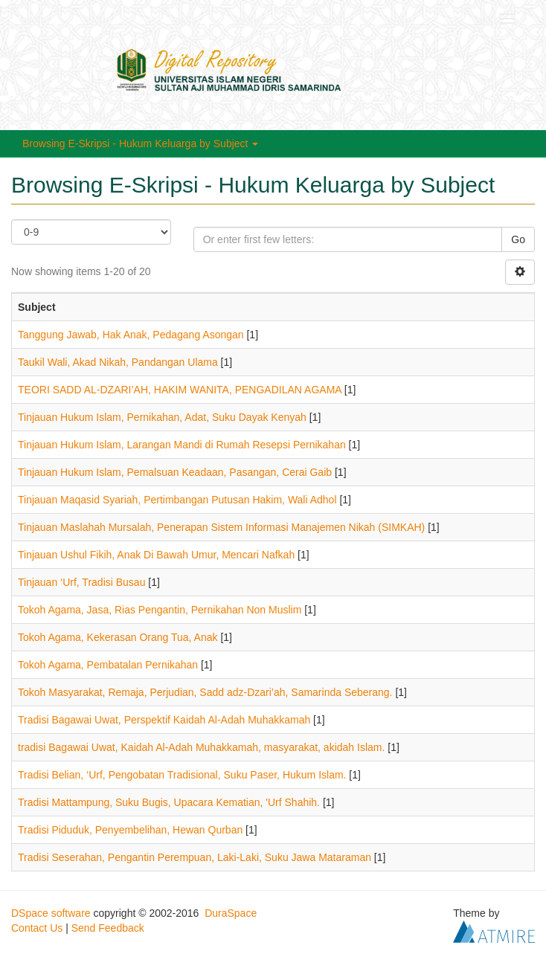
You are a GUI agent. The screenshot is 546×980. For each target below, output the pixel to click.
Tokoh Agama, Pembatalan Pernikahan (108, 665)
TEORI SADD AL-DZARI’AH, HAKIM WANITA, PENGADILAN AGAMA (180, 390)
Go (518, 239)
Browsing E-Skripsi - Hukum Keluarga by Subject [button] (140, 144)
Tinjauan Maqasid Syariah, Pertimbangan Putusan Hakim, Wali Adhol (177, 500)
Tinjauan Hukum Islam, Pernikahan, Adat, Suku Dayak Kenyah (162, 417)
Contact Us (37, 928)
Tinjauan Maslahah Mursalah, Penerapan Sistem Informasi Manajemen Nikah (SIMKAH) (221, 527)
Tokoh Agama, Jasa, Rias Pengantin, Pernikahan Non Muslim (160, 610)
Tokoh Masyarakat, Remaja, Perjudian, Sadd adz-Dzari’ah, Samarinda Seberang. (205, 692)
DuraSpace (231, 913)
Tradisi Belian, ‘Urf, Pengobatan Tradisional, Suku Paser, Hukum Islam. (182, 775)
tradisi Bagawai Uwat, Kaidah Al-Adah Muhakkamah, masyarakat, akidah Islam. (201, 747)
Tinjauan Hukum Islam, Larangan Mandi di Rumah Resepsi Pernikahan (182, 445)
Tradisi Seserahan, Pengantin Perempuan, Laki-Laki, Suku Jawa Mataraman (195, 857)
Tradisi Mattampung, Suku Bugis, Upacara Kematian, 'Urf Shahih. (169, 802)
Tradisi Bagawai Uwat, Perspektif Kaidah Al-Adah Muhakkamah (164, 720)
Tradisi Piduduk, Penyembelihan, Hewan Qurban (130, 830)
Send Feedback (108, 928)
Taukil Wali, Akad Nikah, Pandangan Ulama (118, 362)
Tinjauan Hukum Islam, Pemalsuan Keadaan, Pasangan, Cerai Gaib (175, 472)
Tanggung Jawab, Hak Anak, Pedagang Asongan (131, 335)
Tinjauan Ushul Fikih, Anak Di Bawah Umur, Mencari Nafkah (156, 555)
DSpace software (51, 913)
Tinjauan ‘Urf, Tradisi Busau (81, 582)
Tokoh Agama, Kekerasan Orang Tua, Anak (118, 637)
